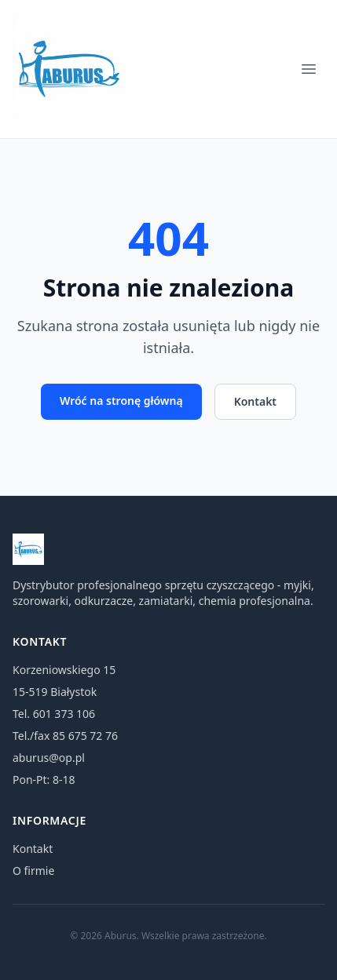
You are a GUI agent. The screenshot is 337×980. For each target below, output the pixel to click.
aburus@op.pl (49, 758)
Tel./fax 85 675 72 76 (65, 736)
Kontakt (255, 401)
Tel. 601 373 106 (54, 714)
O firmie (33, 871)
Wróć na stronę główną (121, 401)
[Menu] (309, 69)
